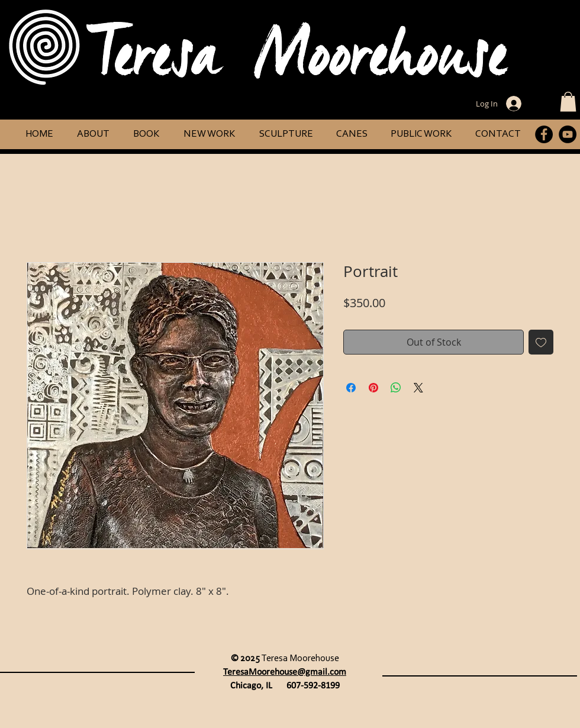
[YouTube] (568, 134)
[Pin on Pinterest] (373, 388)
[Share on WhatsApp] (396, 388)
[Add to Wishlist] (541, 342)
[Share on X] (418, 388)
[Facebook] (544, 134)
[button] (568, 102)
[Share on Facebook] (351, 388)
